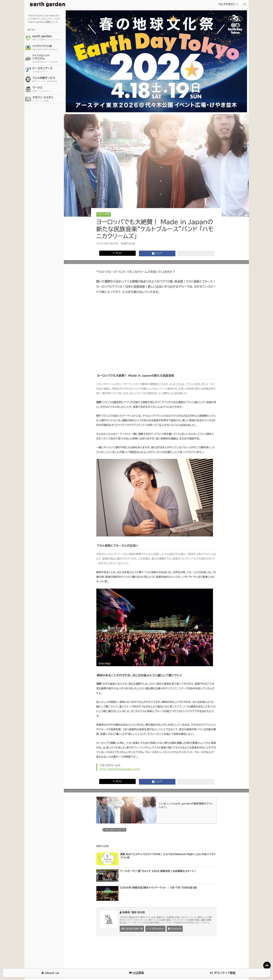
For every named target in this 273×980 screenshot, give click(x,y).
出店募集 (136, 973)
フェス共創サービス (48, 79)
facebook (175, 929)
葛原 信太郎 (129, 243)
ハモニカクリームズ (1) (115, 830)
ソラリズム (48, 58)
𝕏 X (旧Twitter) (155, 929)
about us (50, 973)
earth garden (48, 38)
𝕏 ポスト (117, 253)
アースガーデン (48, 4)
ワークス (48, 89)
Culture (104, 214)
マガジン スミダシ (48, 99)
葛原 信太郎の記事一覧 (132, 929)
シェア (157, 253)
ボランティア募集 (223, 973)
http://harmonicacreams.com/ (120, 769)
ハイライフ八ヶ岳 (48, 48)
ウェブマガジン (227, 4)
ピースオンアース (48, 70)
